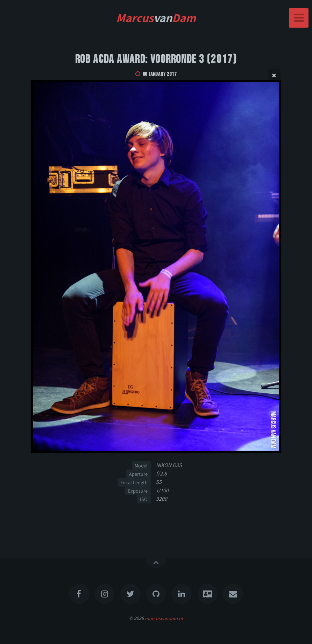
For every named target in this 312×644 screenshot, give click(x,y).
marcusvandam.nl (164, 618)
